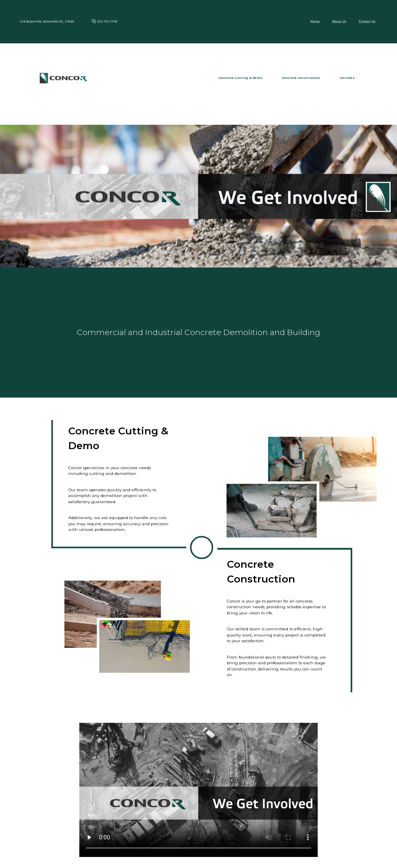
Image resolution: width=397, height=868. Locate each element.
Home (315, 21)
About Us (339, 21)
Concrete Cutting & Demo (240, 78)
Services (347, 78)
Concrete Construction (301, 78)
